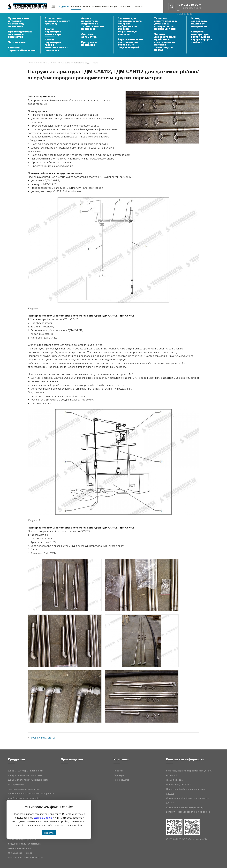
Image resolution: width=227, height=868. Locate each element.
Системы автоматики (89, 36)
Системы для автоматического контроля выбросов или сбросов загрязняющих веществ (130, 26)
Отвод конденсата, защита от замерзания (199, 23)
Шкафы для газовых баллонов (25, 775)
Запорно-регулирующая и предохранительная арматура (24, 842)
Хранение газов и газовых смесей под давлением (19, 23)
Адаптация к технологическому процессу (57, 21)
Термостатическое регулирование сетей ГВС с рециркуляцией (131, 44)
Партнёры (119, 775)
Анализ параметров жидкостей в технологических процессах (93, 24)
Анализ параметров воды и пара (53, 32)
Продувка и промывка (89, 44)
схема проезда (174, 780)
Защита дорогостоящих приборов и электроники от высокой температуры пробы (165, 42)
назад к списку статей (43, 738)
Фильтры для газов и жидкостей (26, 857)
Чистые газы (17, 42)
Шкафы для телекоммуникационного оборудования (28, 782)
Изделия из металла (19, 848)
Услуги (86, 6)
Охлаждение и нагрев (20, 853)
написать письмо (192, 8)
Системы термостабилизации (22, 49)
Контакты (138, 6)
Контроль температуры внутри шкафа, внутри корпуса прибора (201, 37)
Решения (76, 6)
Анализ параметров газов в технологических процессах (56, 45)
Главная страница (38, 63)
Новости (118, 771)
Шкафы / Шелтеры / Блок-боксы (26, 771)
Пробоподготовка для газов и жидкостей (20, 34)
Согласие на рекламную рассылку (185, 807)
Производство (121, 780)
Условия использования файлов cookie (188, 812)
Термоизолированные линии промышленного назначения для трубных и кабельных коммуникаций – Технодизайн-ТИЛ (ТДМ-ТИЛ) (31, 796)
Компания (125, 6)
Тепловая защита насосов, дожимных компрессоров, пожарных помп (166, 24)
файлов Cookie (43, 818)
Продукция (63, 6)
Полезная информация (105, 6)
